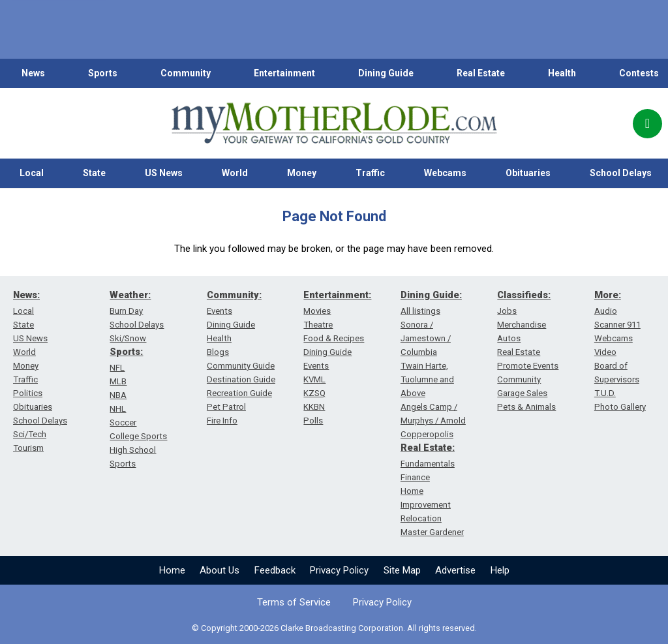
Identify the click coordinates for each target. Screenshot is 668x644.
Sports (103, 73)
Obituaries (528, 173)
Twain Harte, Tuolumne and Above (427, 379)
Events (220, 311)
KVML (314, 379)
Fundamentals (428, 464)
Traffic (370, 173)
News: (26, 295)
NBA (118, 395)
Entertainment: (337, 295)
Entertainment (284, 73)
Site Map (402, 570)
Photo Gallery (620, 407)
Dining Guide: (431, 295)
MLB (118, 381)
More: (608, 295)
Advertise (455, 570)
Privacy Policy (339, 570)
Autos (509, 338)
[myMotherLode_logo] (334, 123)
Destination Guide (241, 379)
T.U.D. (605, 393)
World (235, 173)
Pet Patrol (226, 407)
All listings (420, 311)
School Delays (40, 421)
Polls (313, 421)
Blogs (218, 352)
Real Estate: (428, 448)
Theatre (318, 325)
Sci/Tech (30, 434)
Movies (317, 311)
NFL (117, 368)
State (94, 173)
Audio (606, 311)
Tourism (28, 448)
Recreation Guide (239, 393)
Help (500, 570)
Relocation (421, 518)
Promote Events (528, 366)
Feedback (275, 570)
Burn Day (126, 311)
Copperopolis (427, 434)
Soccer (123, 422)
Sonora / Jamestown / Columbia (426, 338)
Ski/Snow (128, 338)
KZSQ (314, 393)
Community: (234, 295)
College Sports (138, 436)
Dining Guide (386, 73)
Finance (415, 477)
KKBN (314, 407)
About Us (220, 570)
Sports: (126, 352)
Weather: (130, 295)
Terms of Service (294, 602)
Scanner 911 (617, 325)
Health (562, 73)
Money (302, 173)
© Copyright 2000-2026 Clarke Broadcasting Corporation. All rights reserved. (334, 628)
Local (32, 173)
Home (172, 570)
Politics (28, 393)
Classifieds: (524, 295)
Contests (639, 73)
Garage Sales (522, 393)
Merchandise (522, 325)
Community (186, 73)
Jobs (507, 311)
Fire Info (222, 421)
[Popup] (647, 124)
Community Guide (241, 366)
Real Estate (481, 73)
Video (605, 352)
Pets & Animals (526, 407)
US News (164, 173)
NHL (118, 409)
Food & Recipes (334, 338)
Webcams (445, 173)
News (33, 73)
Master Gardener (432, 532)
